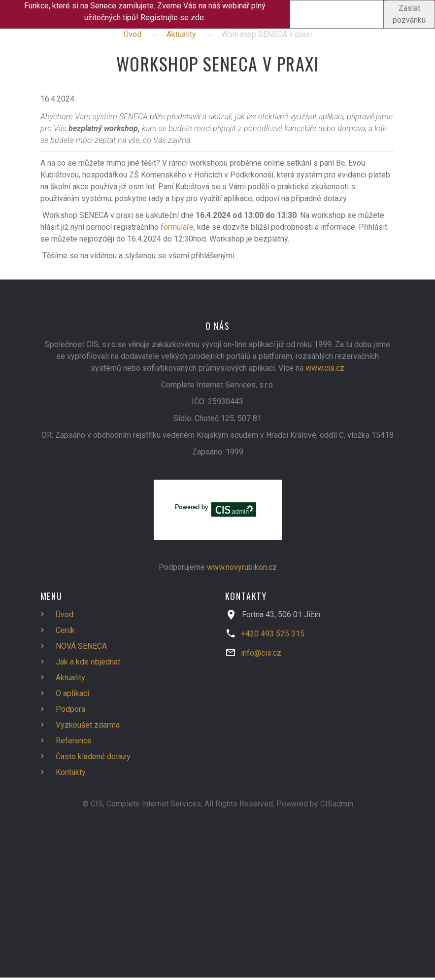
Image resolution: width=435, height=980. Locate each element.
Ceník (65, 630)
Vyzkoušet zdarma (88, 725)
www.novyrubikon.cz (242, 567)
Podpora (70, 709)
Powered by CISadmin (315, 804)
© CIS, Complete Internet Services (142, 804)
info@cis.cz (261, 653)
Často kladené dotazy (93, 756)
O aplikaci (72, 693)
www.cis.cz (325, 368)
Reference (74, 741)
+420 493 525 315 (273, 634)
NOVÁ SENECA (81, 646)
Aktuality (181, 34)
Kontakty (71, 772)
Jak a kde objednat (88, 662)
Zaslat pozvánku (409, 14)
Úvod (133, 34)
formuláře (177, 227)
